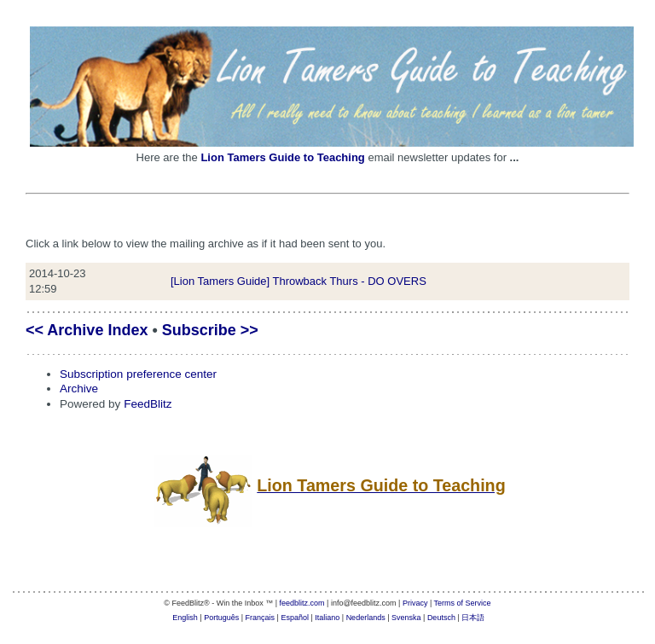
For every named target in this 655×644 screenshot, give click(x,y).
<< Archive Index (87, 330)
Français (261, 618)
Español (295, 618)
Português (221, 618)
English (185, 618)
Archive (79, 389)
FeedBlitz (148, 404)
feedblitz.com (302, 603)
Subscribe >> (210, 330)
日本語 (473, 618)
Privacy (415, 603)
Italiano (327, 618)
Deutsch (441, 618)
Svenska (406, 618)
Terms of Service (463, 603)
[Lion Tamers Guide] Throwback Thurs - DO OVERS (299, 281)
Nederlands (366, 618)
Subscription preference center (138, 374)
